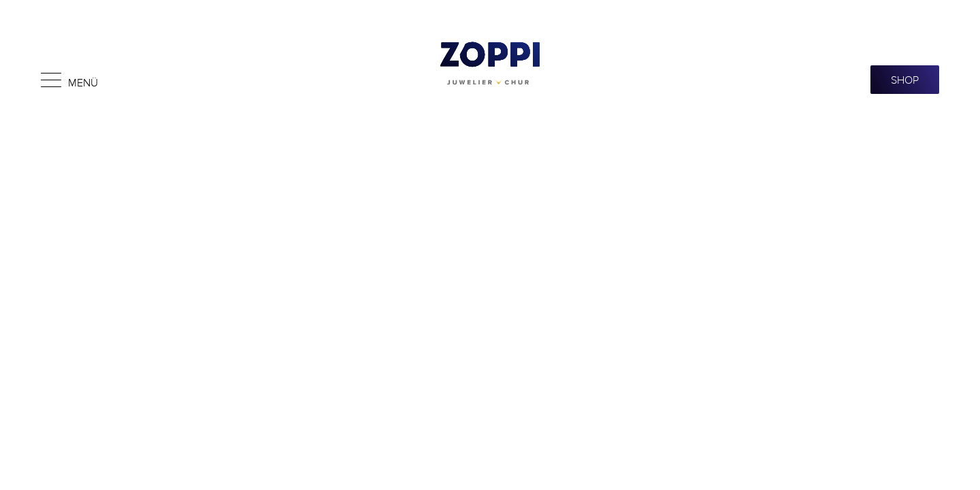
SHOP (905, 80)
